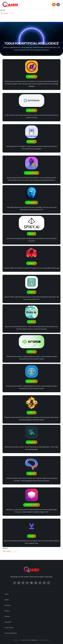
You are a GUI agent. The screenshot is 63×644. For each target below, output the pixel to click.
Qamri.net (25, 640)
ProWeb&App (33, 640)
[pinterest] (27, 583)
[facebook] (15, 583)
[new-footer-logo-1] (10, 2)
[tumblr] (44, 583)
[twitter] (19, 583)
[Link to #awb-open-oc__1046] (54, 5)
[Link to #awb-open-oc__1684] (58, 5)
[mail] (49, 583)
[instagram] (23, 583)
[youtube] (32, 583)
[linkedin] (36, 583)
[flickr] (40, 583)
